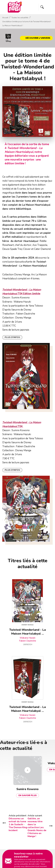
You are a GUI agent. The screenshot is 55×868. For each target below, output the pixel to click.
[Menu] (46, 7)
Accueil (5, 18)
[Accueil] (15, 7)
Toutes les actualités (20, 18)
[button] (36, 38)
